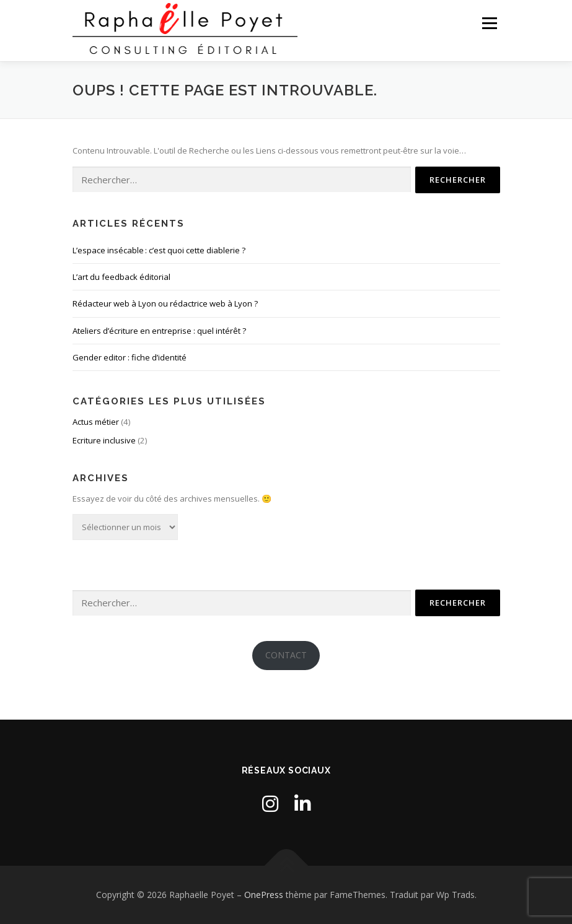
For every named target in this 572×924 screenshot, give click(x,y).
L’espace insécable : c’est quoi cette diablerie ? (159, 250)
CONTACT (286, 655)
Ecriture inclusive (104, 440)
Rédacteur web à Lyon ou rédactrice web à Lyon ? (165, 303)
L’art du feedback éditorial (121, 277)
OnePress (264, 895)
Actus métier (96, 422)
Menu (489, 23)
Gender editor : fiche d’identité (130, 357)
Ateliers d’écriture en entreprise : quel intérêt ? (159, 331)
